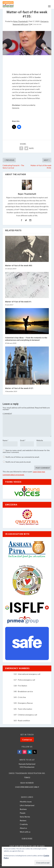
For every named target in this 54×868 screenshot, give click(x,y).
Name (6, 440)
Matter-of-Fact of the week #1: (18, 302)
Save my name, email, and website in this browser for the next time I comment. (26, 451)
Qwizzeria (44, 21)
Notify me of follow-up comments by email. (23, 457)
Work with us (25, 832)
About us (23, 828)
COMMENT (7, 414)
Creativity (24, 824)
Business (23, 809)
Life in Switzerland (27, 805)
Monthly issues (26, 802)
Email (23, 440)
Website (40, 440)
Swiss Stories (25, 817)
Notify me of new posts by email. (18, 462)
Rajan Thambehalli (21, 21)
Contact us (27, 740)
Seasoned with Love (20, 24)
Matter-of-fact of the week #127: (19, 388)
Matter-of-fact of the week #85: (19, 266)
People (23, 813)
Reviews (23, 820)
